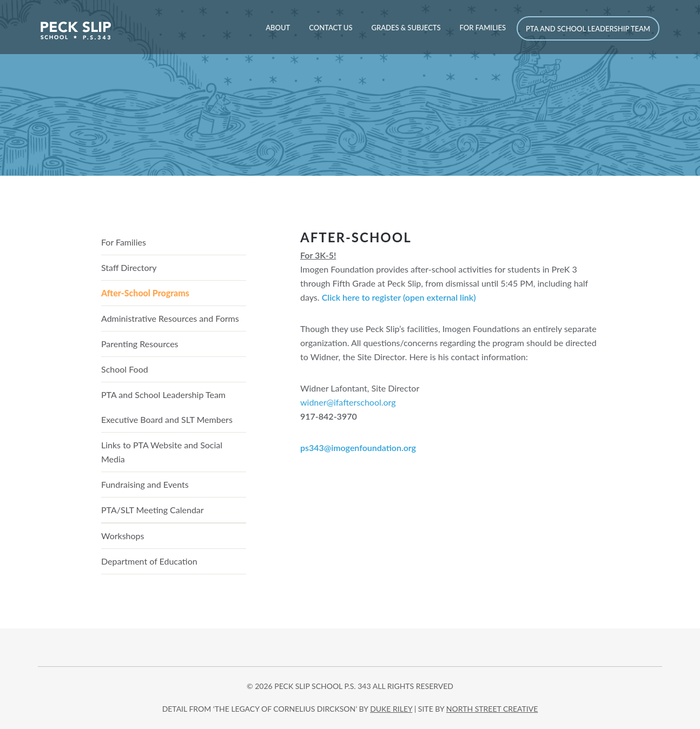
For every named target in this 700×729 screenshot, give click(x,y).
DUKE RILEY (391, 709)
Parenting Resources (140, 344)
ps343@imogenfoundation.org (358, 448)
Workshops (123, 536)
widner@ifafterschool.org (348, 402)
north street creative (492, 709)
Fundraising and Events (145, 484)
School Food (125, 369)
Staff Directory (129, 267)
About (278, 28)
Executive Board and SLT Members (167, 419)
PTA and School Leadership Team (588, 29)
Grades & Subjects (406, 28)
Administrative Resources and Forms (170, 318)
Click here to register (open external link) (399, 297)
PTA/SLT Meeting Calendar (153, 510)
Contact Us (331, 28)
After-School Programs (145, 293)
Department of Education (149, 561)
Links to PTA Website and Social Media (162, 452)
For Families (483, 28)
